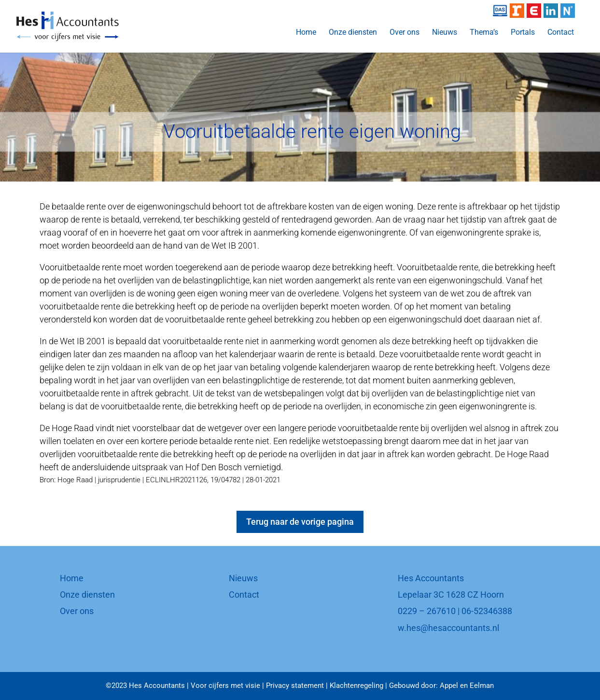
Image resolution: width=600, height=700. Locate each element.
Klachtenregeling (356, 686)
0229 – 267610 (427, 611)
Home (306, 33)
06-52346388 (487, 611)
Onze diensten (353, 33)
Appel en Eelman (467, 686)
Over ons (405, 33)
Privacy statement (295, 686)
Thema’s (484, 33)
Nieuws (445, 33)
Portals (523, 33)
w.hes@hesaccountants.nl (448, 628)
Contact (561, 33)
